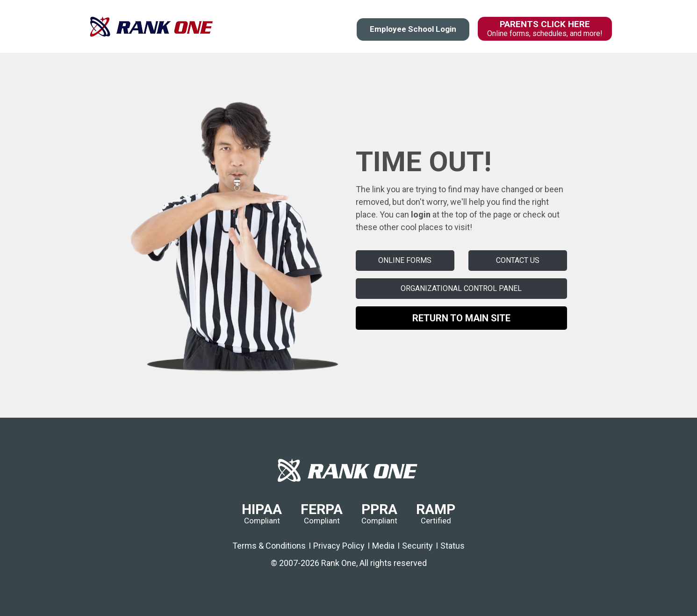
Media (383, 546)
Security (417, 546)
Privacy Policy (339, 546)
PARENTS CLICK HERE (545, 29)
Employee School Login (413, 29)
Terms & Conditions (269, 546)
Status (453, 546)
